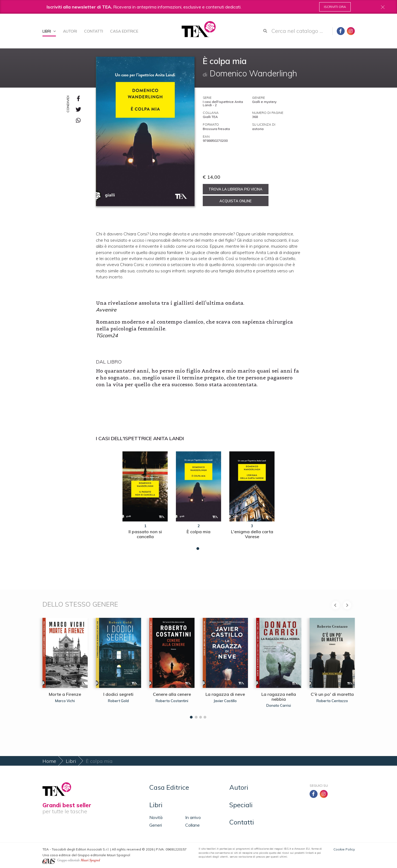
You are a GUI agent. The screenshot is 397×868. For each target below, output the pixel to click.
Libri (49, 31)
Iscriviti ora (335, 7)
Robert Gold (118, 701)
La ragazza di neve (225, 694)
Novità (156, 817)
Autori (70, 31)
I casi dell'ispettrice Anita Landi (140, 438)
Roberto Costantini (172, 701)
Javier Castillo (225, 701)
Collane (192, 825)
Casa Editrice (124, 31)
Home (49, 761)
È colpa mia (198, 532)
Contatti (94, 31)
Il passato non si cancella (145, 534)
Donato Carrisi (279, 705)
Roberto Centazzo (332, 701)
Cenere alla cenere (172, 694)
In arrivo (193, 817)
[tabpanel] (145, 499)
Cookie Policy (344, 849)
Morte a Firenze (65, 694)
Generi (156, 825)
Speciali (241, 805)
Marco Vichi (65, 701)
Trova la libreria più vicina (235, 189)
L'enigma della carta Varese (252, 534)
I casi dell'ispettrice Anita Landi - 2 (223, 103)
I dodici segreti (118, 694)
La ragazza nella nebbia (279, 697)
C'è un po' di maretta (332, 694)
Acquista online (235, 201)
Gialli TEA (210, 117)
